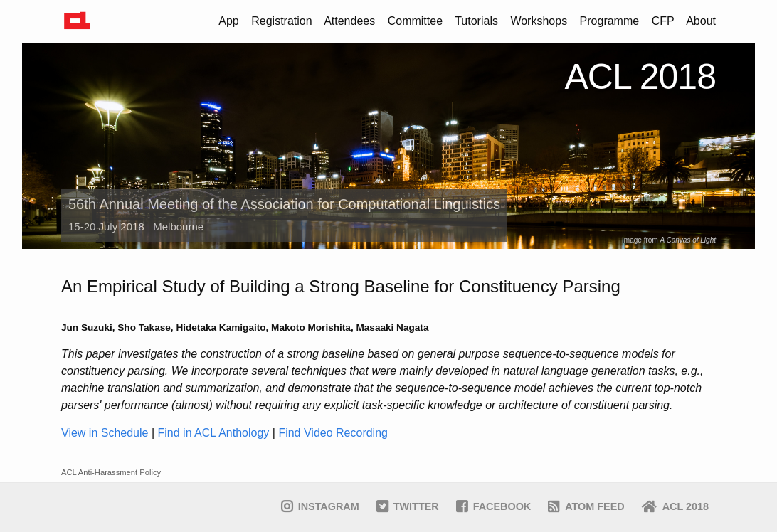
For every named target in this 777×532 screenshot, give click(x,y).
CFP (663, 21)
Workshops (539, 21)
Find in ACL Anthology (214, 433)
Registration (281, 21)
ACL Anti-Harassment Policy (111, 472)
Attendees (349, 21)
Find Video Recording (333, 433)
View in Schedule (105, 433)
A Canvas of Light (688, 240)
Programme (610, 21)
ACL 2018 (640, 77)
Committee (415, 21)
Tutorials (476, 21)
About (701, 21)
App (228, 21)
